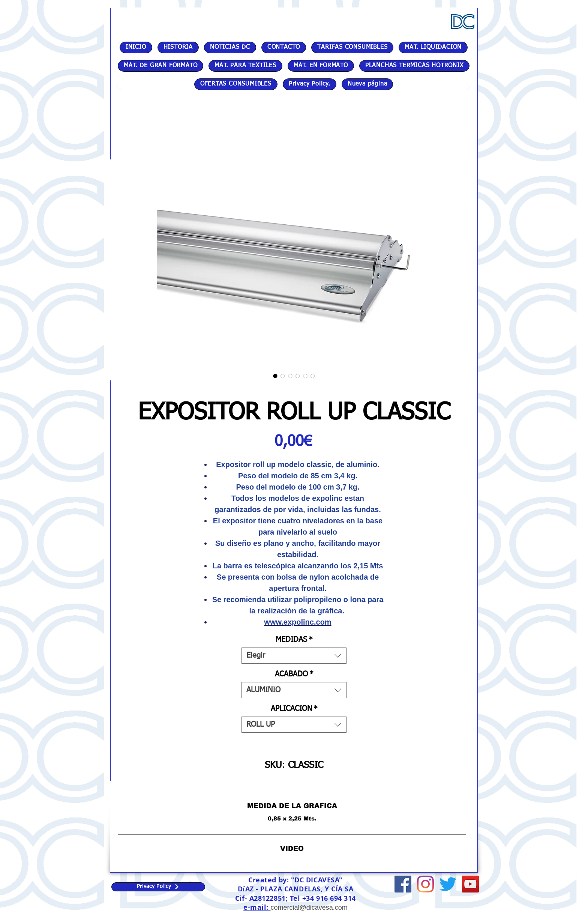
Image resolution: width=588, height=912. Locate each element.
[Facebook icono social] (403, 884)
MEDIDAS (294, 640)
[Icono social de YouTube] (470, 884)
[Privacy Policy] (158, 887)
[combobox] (294, 656)
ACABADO (294, 674)
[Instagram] (425, 884)
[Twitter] (448, 884)
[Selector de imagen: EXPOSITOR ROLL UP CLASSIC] (275, 376)
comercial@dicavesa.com (309, 907)
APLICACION (294, 709)
